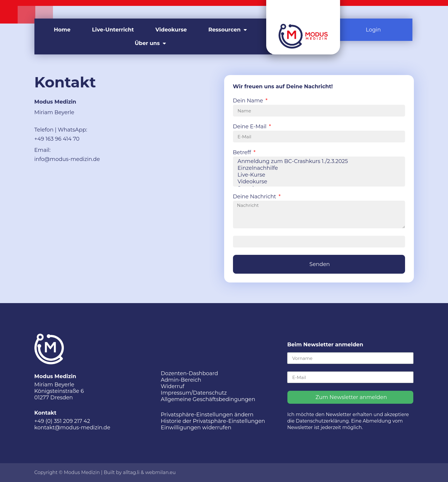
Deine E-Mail (250, 127)
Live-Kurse (318, 175)
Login (373, 30)
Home (62, 30)
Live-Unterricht (113, 30)
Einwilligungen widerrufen (196, 428)
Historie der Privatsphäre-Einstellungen (213, 421)
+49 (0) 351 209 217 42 (62, 421)
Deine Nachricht (255, 197)
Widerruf (172, 386)
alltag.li (131, 472)
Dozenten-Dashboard (189, 373)
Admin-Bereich (181, 380)
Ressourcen (228, 30)
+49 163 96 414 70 (57, 139)
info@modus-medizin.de (67, 159)
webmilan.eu (160, 472)
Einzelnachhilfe (318, 168)
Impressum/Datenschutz (194, 393)
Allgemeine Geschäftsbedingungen (208, 399)
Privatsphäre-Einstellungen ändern (207, 415)
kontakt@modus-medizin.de (72, 428)
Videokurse (171, 30)
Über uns (150, 43)
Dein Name (249, 101)
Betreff (243, 153)
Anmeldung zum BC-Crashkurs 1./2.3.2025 (318, 161)
